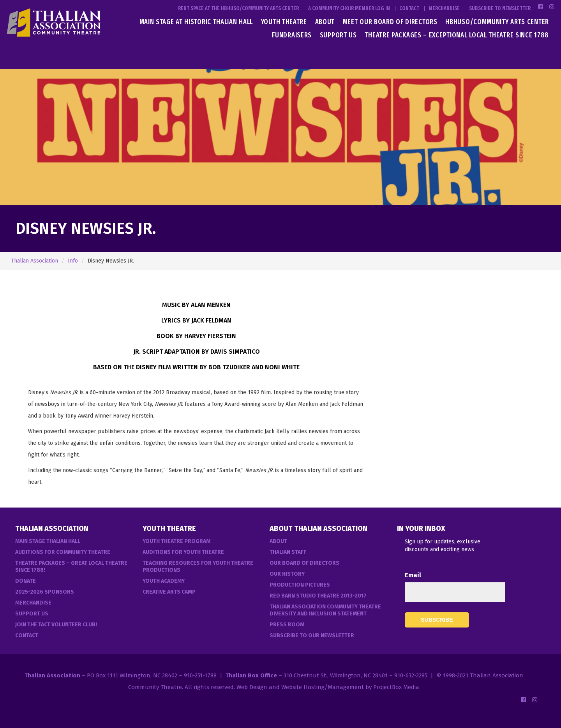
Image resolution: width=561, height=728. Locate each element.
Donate (26, 581)
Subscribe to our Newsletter (312, 635)
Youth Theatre (284, 22)
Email (413, 575)
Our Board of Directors (304, 563)
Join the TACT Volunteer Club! (56, 625)
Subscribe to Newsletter (500, 9)
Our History (287, 574)
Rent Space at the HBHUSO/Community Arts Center (238, 9)
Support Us (338, 35)
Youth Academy (164, 581)
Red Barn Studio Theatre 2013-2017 (318, 596)
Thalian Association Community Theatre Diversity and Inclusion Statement (325, 610)
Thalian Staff (288, 552)
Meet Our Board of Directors (390, 22)
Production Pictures (300, 585)
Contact (409, 9)
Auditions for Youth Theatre (183, 552)
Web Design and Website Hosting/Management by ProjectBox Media (328, 687)
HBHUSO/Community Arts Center (497, 22)
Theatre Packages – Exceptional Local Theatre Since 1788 (457, 35)
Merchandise (444, 9)
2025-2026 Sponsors (45, 592)
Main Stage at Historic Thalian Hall (196, 22)
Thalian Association (35, 261)
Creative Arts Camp (169, 592)
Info (73, 261)
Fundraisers (292, 35)
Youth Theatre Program (176, 541)
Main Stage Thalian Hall (48, 541)
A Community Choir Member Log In (349, 9)
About (325, 22)
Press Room (287, 625)
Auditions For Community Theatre (63, 552)
